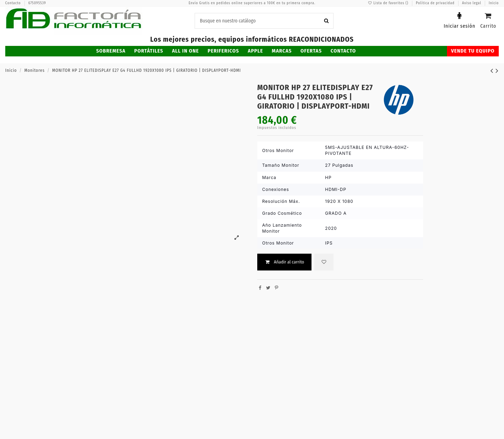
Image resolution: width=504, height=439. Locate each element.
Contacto (14, 3)
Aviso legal (472, 3)
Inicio (494, 3)
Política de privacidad (436, 3)
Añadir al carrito (284, 262)
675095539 (37, 3)
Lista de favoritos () (389, 3)
